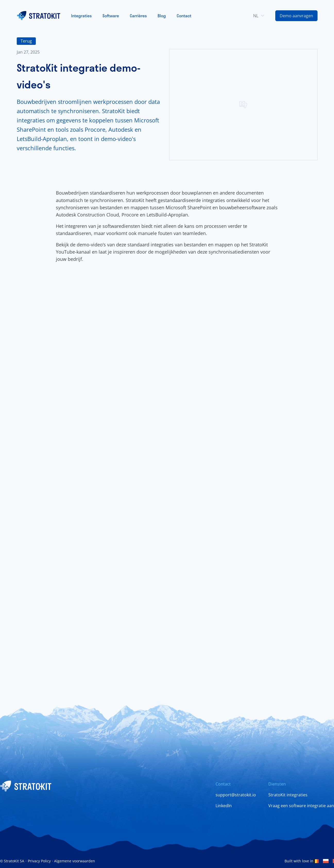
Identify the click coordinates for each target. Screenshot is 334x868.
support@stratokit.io (236, 795)
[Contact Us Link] (296, 16)
